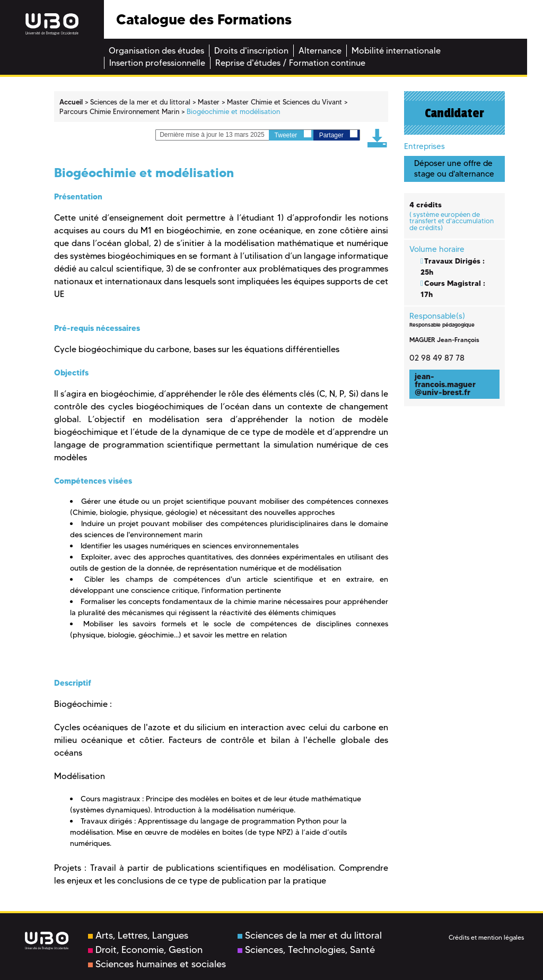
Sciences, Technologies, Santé (306, 950)
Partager (338, 134)
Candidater (454, 113)
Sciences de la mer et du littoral (310, 935)
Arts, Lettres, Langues (138, 935)
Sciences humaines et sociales (157, 964)
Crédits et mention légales (486, 937)
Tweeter (293, 134)
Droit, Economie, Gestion (145, 950)
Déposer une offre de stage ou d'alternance (454, 168)
